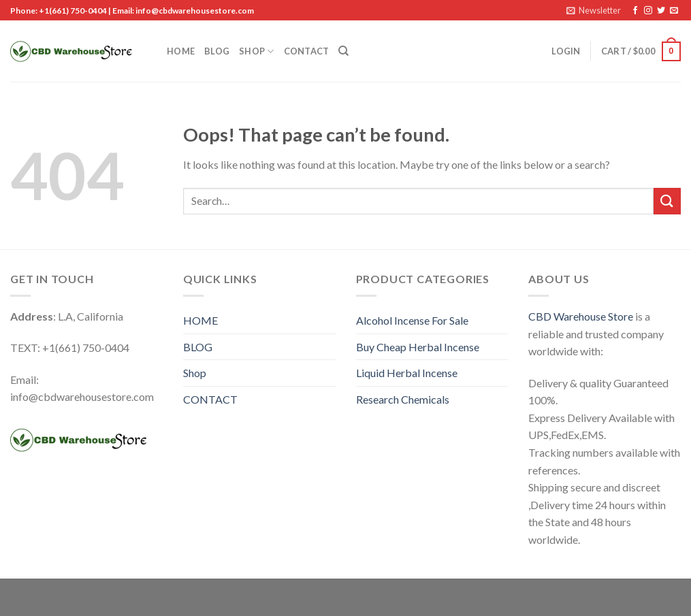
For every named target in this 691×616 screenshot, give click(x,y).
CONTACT (307, 51)
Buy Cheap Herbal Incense (418, 347)
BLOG (217, 51)
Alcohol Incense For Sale (412, 320)
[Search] (343, 51)
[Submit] (667, 201)
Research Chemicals (403, 399)
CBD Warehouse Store (581, 316)
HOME (181, 51)
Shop (256, 51)
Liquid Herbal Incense (407, 373)
